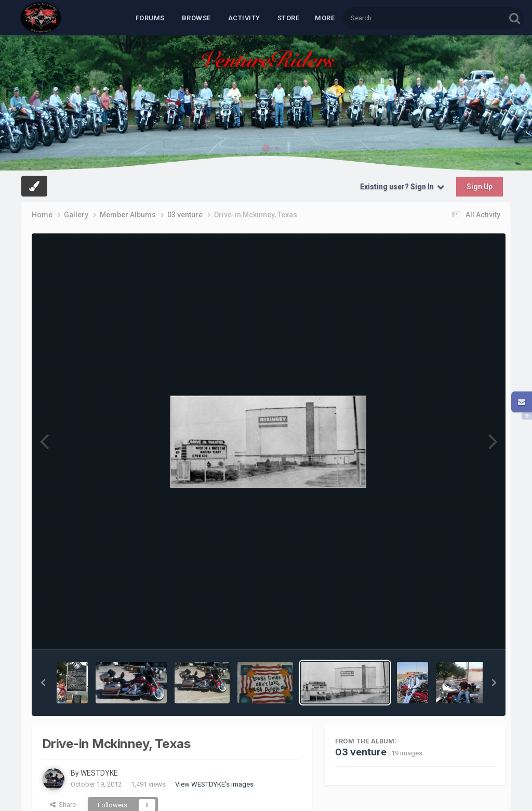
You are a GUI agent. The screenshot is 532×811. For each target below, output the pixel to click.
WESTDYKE (99, 773)
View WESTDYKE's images (214, 784)
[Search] (397, 18)
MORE (325, 18)
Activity (244, 18)
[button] (43, 683)
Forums (150, 18)
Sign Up (480, 187)
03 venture (361, 752)
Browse (196, 18)
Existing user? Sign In (402, 187)
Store (289, 18)
